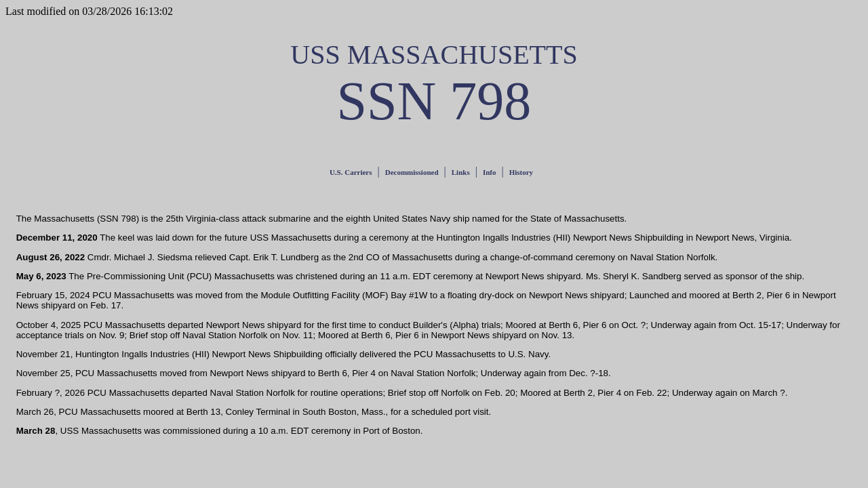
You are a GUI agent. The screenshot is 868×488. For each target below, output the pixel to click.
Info (490, 172)
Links (461, 172)
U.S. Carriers (351, 172)
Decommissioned (412, 172)
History (521, 172)
